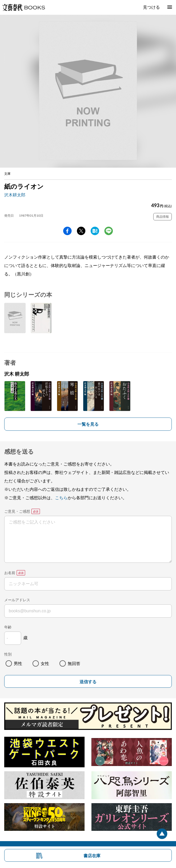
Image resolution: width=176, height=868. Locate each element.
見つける (151, 7)
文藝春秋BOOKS (24, 7)
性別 (8, 654)
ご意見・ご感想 (17, 511)
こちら (61, 498)
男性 (18, 663)
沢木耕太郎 (15, 195)
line (109, 231)
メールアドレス (17, 600)
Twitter (81, 231)
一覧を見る (88, 424)
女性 (45, 663)
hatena (95, 231)
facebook (67, 231)
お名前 (10, 573)
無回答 (74, 663)
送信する (88, 682)
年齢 (8, 627)
